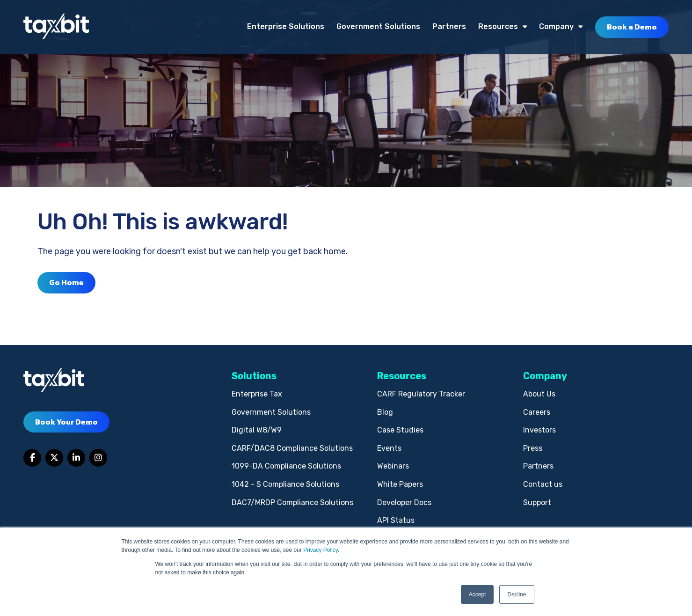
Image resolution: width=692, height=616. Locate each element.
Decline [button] (517, 594)
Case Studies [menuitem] (400, 430)
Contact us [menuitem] (543, 484)
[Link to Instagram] (98, 458)
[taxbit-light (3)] (56, 27)
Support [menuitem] (537, 502)
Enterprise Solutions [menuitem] (286, 26)
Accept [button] (477, 594)
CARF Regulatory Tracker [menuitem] (421, 394)
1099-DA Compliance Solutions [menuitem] (286, 466)
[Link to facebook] (32, 458)
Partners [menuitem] (449, 26)
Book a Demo (632, 27)
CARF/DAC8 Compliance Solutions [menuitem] (292, 448)
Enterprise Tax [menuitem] (257, 394)
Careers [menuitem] (537, 412)
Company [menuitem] (556, 26)
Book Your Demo (66, 422)
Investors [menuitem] (539, 430)
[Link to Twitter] (54, 458)
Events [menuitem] (389, 448)
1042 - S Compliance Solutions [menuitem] (285, 484)
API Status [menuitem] (396, 520)
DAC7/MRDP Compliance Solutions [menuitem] (292, 502)
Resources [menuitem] (498, 26)
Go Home (66, 282)
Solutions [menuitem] (254, 376)
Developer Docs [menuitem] (404, 502)
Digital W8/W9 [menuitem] (257, 430)
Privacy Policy (321, 550)
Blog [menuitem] (385, 412)
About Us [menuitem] (539, 394)
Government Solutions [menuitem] (378, 26)
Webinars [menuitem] (393, 466)
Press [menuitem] (533, 448)
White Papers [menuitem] (400, 484)
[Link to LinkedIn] (76, 458)
